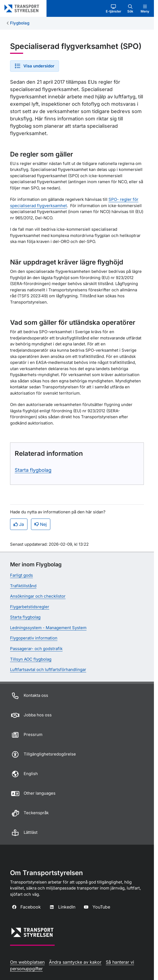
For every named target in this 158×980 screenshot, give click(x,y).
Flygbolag (20, 23)
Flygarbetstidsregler (30, 607)
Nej (41, 524)
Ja (19, 524)
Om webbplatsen (27, 962)
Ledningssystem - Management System (48, 628)
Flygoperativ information (34, 638)
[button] (114, 8)
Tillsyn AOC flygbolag (31, 659)
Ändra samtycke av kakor (75, 962)
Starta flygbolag (33, 470)
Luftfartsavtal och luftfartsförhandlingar (48, 670)
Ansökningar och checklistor (38, 596)
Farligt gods (21, 575)
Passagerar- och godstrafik (36, 649)
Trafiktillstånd (23, 586)
